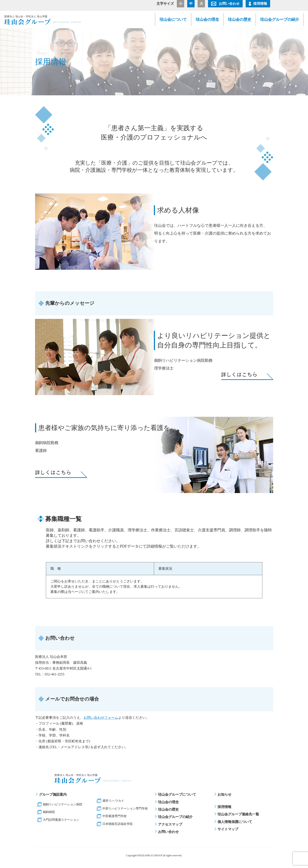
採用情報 (260, 4)
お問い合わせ (229, 4)
